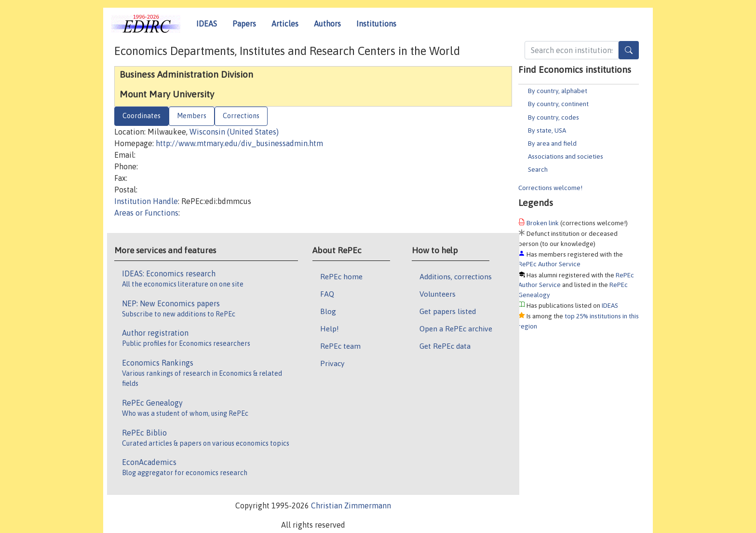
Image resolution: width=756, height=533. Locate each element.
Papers (244, 24)
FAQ (327, 294)
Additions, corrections (456, 276)
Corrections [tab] (241, 116)
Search (538, 169)
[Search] (629, 50)
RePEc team (340, 346)
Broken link (543, 223)
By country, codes (553, 117)
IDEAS (207, 24)
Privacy (332, 363)
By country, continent (558, 104)
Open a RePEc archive (456, 328)
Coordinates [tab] (142, 116)
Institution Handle (146, 201)
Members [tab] (192, 116)
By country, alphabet (558, 91)
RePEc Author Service (549, 264)
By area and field (552, 143)
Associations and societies (566, 156)
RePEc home (341, 276)
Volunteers (438, 294)
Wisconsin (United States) (234, 132)
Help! (330, 328)
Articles (285, 24)
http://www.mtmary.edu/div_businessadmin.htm (239, 143)
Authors (327, 24)
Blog (328, 311)
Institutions (376, 24)
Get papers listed (448, 311)
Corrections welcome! (550, 188)
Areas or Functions (146, 213)
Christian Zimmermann (351, 506)
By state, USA (547, 130)
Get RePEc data (445, 346)
